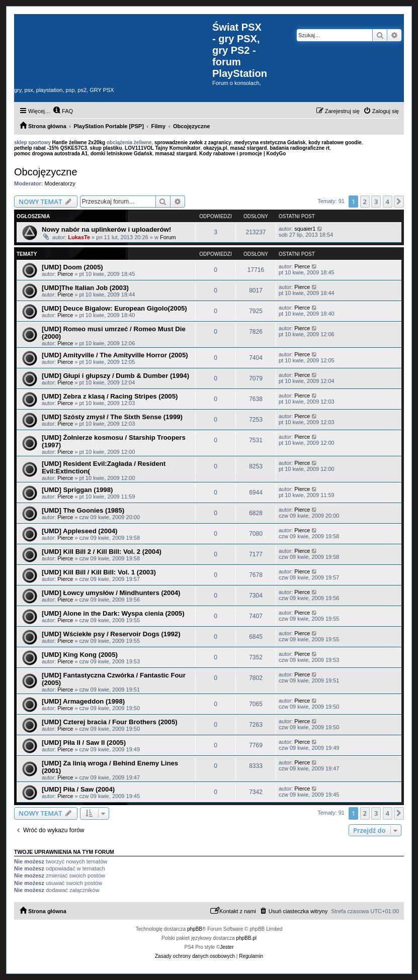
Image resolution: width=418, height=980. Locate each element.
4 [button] (388, 202)
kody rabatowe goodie (335, 142)
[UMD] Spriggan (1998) (77, 490)
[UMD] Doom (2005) (72, 267)
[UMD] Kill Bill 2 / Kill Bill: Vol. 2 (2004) (102, 552)
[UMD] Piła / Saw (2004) (78, 789)
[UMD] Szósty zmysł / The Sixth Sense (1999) (112, 417)
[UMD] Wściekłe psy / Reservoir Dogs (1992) (111, 634)
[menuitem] (63, 111)
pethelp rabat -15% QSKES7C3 (51, 148)
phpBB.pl (246, 938)
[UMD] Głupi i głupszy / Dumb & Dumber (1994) (115, 376)
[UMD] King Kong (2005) (80, 655)
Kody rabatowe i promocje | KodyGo (242, 154)
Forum (168, 237)
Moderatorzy (60, 183)
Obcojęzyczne (46, 172)
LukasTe (79, 237)
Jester (227, 947)
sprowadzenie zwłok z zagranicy (193, 142)
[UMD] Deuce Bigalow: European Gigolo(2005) (114, 308)
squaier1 (305, 229)
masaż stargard (248, 148)
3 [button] (376, 202)
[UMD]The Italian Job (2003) (85, 288)
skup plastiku (106, 148)
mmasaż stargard (176, 154)
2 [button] (365, 202)
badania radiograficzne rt (300, 148)
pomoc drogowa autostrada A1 (51, 154)
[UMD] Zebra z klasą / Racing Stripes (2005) (110, 396)
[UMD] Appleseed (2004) (79, 531)
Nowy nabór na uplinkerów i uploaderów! (106, 229)
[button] (399, 202)
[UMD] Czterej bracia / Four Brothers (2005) (110, 722)
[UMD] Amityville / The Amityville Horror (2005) (115, 355)
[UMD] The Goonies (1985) (83, 510)
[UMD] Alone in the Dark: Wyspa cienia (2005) (113, 613)
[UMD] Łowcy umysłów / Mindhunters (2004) (111, 593)
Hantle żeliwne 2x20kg (79, 142)
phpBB (195, 929)
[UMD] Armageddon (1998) (83, 701)
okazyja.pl (215, 148)
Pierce (65, 274)
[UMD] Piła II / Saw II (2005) (84, 743)
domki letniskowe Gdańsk (121, 154)
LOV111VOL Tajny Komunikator (162, 148)
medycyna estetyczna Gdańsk (270, 142)
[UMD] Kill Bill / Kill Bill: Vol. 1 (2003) (99, 572)
